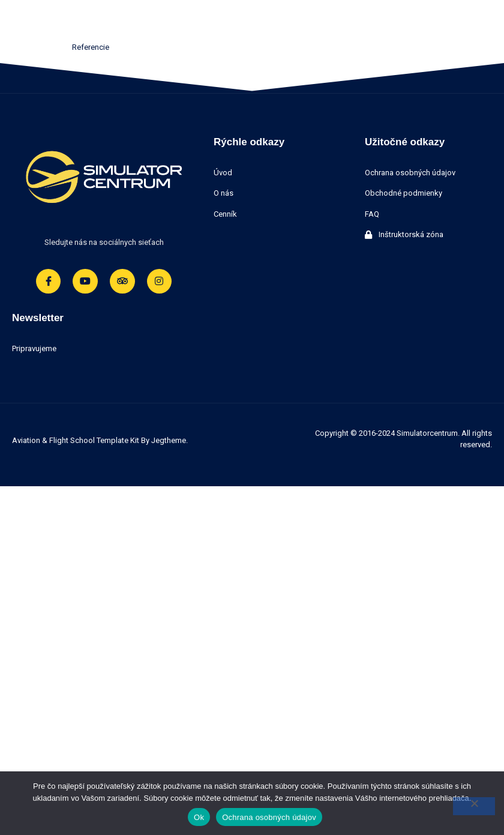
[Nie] (474, 806)
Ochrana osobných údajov (269, 817)
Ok (199, 817)
